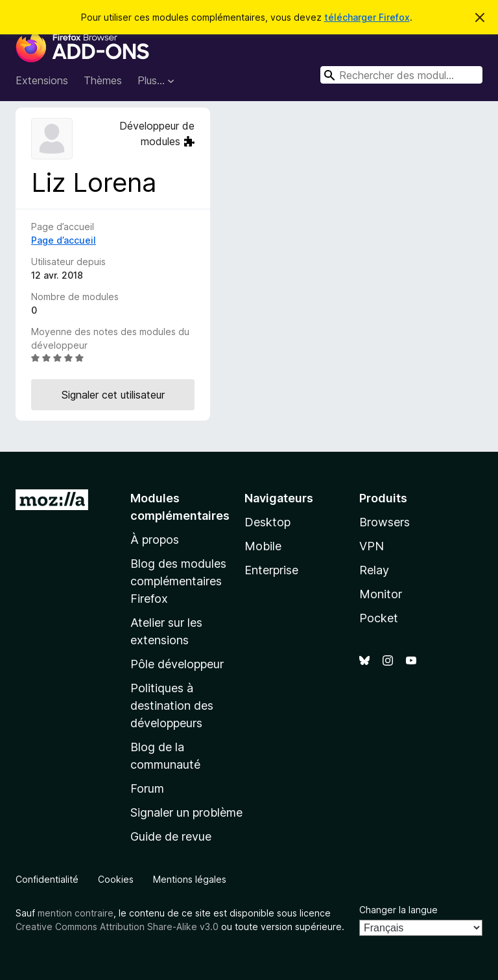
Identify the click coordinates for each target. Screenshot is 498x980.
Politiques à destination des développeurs (172, 706)
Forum (147, 788)
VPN (372, 546)
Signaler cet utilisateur (113, 395)
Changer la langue (398, 910)
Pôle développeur (177, 664)
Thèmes (103, 80)
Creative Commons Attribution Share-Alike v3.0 (117, 927)
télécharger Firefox (367, 17)
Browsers (385, 522)
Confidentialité (47, 879)
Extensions (42, 80)
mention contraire (76, 913)
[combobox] (401, 75)
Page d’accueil (64, 240)
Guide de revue (171, 836)
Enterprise (271, 570)
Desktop (267, 522)
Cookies (116, 879)
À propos (155, 540)
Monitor (381, 594)
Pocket (379, 618)
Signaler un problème (186, 812)
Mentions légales (190, 879)
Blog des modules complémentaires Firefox (178, 581)
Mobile (263, 546)
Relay (374, 570)
